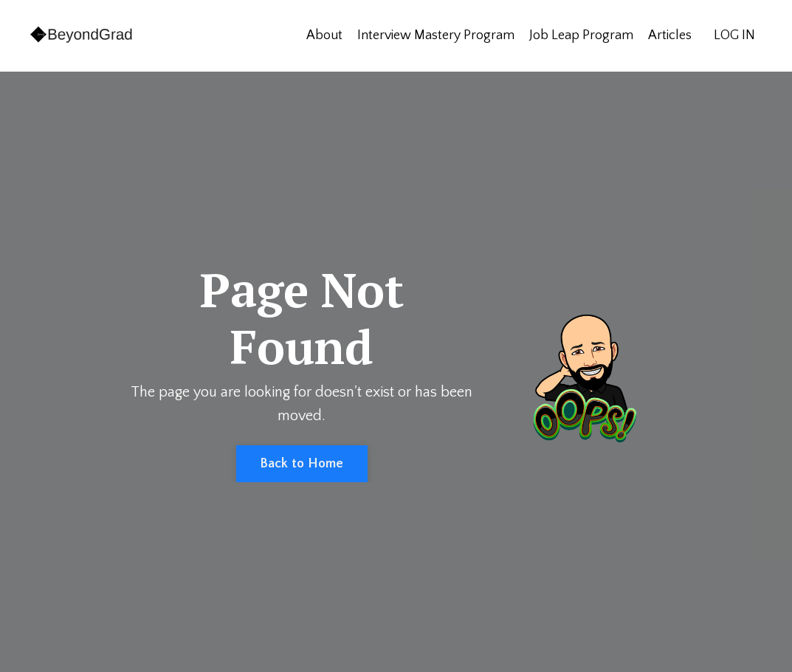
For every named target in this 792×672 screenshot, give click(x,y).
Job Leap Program (581, 35)
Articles (670, 35)
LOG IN (734, 35)
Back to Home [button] (302, 464)
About (324, 35)
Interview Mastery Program (436, 35)
